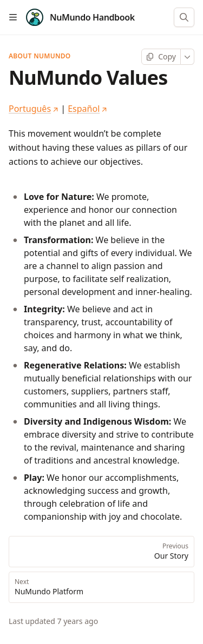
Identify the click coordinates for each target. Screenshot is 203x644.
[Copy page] (161, 57)
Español (87, 109)
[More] (188, 57)
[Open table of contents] (13, 17)
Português (34, 109)
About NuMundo (40, 56)
